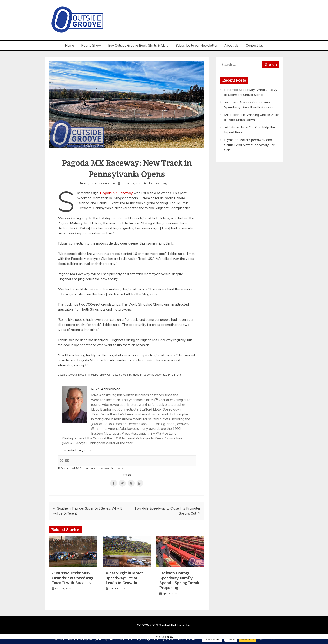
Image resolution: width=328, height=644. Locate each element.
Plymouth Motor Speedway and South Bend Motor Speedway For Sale (249, 145)
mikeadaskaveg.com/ (76, 450)
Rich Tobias (117, 468)
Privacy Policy (164, 637)
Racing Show (91, 45)
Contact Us (254, 45)
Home (70, 45)
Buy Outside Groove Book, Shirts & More (138, 45)
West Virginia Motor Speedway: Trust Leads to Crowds (124, 578)
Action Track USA (71, 468)
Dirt (86, 183)
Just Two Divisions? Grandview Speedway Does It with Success (73, 578)
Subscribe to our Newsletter (197, 45)
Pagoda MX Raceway (116, 193)
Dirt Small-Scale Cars (102, 183)
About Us (232, 45)
